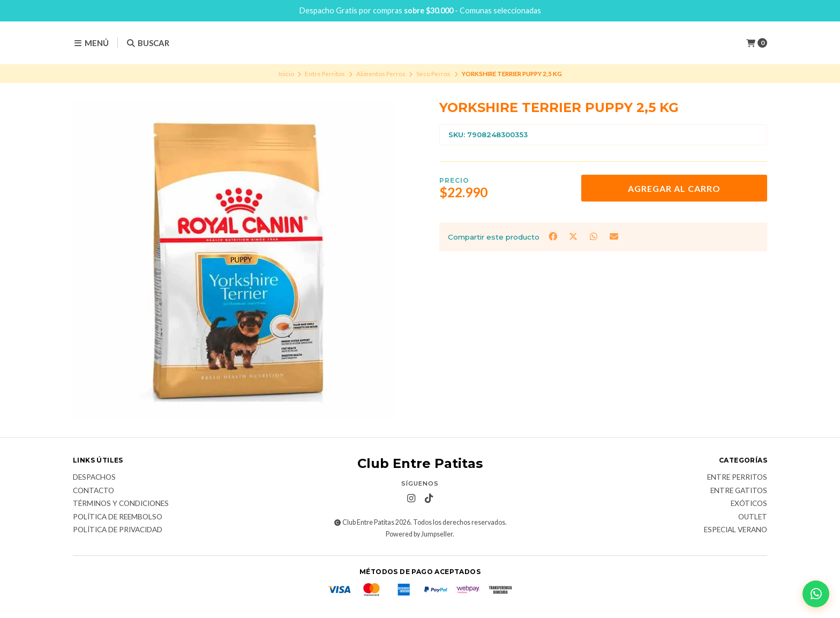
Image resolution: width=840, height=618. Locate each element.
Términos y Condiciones (121, 504)
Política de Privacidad (118, 530)
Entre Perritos (325, 74)
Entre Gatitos (739, 491)
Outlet (753, 517)
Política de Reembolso (118, 517)
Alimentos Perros (381, 74)
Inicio (286, 74)
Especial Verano (736, 530)
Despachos (94, 478)
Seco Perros (433, 74)
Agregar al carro (674, 188)
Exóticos (749, 504)
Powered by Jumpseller (419, 534)
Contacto (93, 491)
